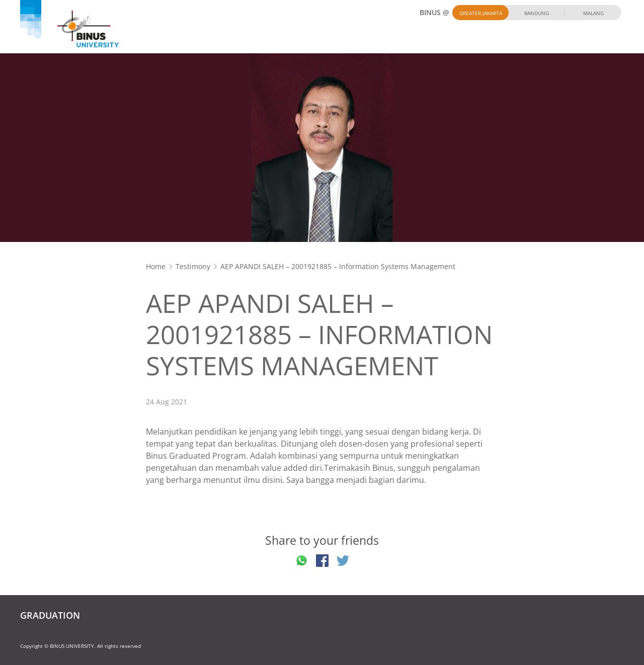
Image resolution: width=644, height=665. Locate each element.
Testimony (193, 266)
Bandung (537, 13)
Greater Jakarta (481, 13)
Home (156, 266)
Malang (593, 13)
